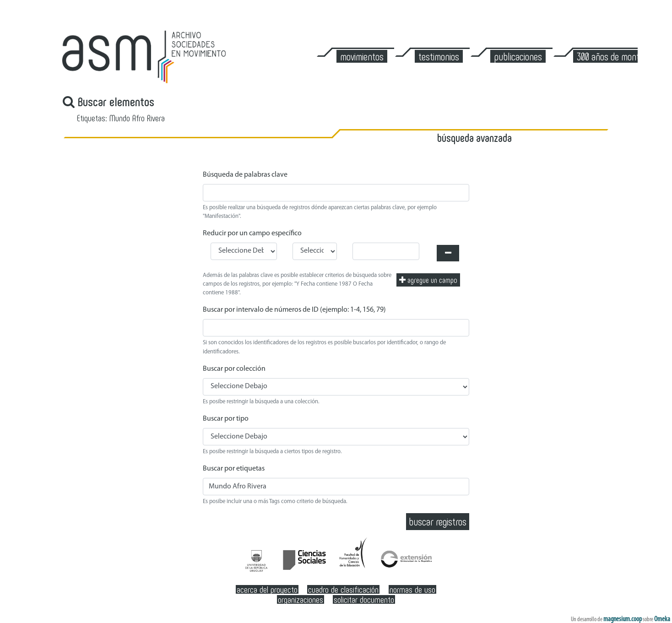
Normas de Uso (412, 589)
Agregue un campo (428, 280)
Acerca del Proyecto (267, 589)
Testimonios (439, 56)
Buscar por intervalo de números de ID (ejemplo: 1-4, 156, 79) (294, 310)
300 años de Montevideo (619, 56)
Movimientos (362, 56)
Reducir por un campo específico (252, 233)
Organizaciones (301, 599)
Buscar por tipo (226, 419)
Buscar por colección (234, 369)
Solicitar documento (364, 599)
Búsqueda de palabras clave (245, 175)
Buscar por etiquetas (234, 469)
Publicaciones (518, 56)
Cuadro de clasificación (343, 589)
